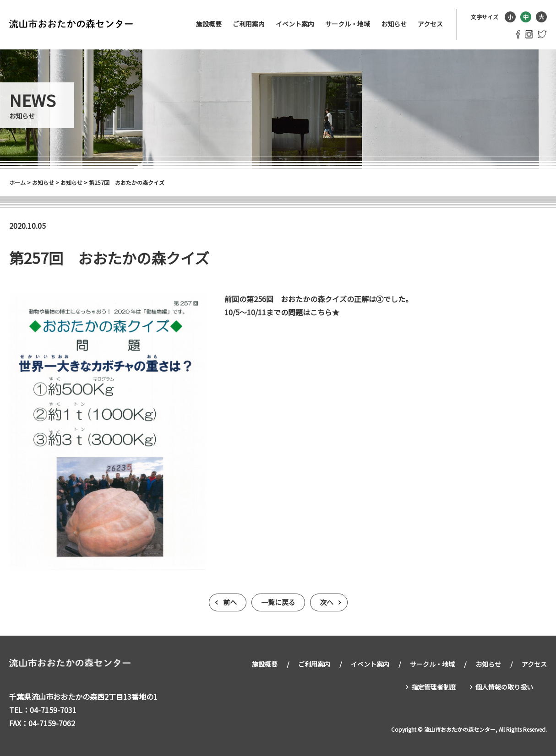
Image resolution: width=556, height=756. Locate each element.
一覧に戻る (278, 602)
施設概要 (209, 24)
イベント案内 (295, 24)
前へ (230, 602)
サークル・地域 (348, 24)
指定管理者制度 (434, 686)
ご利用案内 (249, 24)
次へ (327, 602)
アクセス (430, 24)
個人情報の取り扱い (504, 686)
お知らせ (394, 24)
